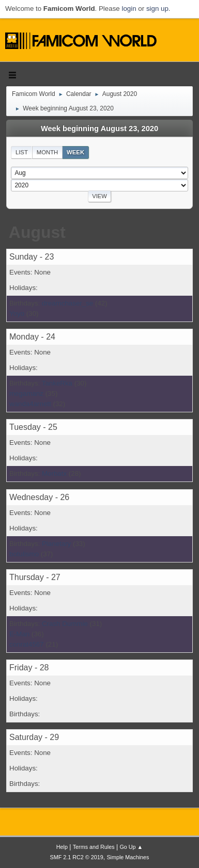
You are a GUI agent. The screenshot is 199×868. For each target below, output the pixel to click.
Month (48, 152)
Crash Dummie (65, 624)
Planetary (56, 544)
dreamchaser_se (67, 303)
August (37, 232)
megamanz (26, 393)
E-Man (19, 634)
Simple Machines (128, 857)
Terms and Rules (94, 847)
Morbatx (54, 473)
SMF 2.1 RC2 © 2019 (77, 857)
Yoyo (17, 314)
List (22, 152)
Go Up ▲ (131, 847)
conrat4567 (27, 644)
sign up (157, 9)
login (129, 9)
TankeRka (57, 383)
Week (75, 152)
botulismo (24, 554)
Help (62, 847)
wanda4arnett (30, 404)
